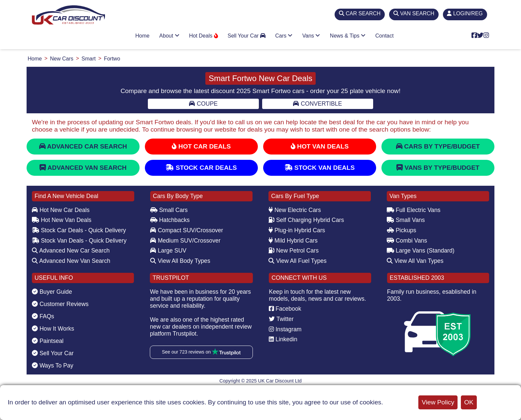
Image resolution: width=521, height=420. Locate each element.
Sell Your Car (247, 36)
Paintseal (48, 341)
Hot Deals (204, 36)
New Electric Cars (295, 210)
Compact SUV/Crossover (187, 230)
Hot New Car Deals (61, 210)
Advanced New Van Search (71, 261)
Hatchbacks (170, 220)
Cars (284, 36)
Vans (311, 36)
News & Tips (348, 36)
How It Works (53, 329)
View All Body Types (180, 261)
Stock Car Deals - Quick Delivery (79, 230)
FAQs (43, 316)
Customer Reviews (60, 304)
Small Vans (406, 220)
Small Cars (169, 210)
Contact (385, 36)
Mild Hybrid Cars (293, 241)
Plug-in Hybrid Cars (297, 230)
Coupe (203, 104)
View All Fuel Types (298, 261)
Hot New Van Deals (62, 220)
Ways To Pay (53, 366)
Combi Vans (407, 241)
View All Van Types (415, 261)
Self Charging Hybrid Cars (306, 220)
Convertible (317, 104)
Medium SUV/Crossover (185, 241)
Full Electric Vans (414, 210)
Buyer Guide (52, 292)
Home (142, 36)
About (169, 36)
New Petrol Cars (294, 251)
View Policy (438, 402)
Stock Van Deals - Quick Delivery (79, 241)
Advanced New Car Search (71, 251)
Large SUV (168, 251)
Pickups (402, 230)
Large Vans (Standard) (421, 251)
